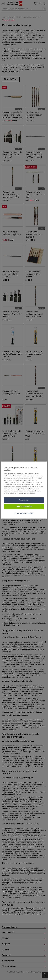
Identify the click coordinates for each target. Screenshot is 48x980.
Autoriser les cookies (24, 507)
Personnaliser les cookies (24, 513)
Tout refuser (24, 500)
